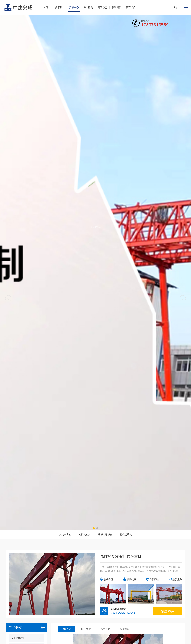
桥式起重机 (126, 535)
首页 (46, 7)
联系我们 (117, 7)
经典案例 (88, 7)
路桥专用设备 (105, 535)
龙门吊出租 (65, 535)
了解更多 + (95, 227)
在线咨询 (167, 611)
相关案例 (125, 629)
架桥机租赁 (85, 535)
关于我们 (60, 7)
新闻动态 (102, 7)
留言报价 (131, 7)
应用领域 (86, 629)
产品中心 (74, 7)
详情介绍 (67, 629)
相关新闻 (105, 629)
